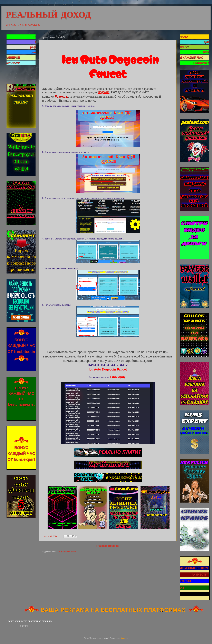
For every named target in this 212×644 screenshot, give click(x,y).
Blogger (124, 638)
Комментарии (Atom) (67, 552)
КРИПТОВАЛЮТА (190, 37)
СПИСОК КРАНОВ (193, 583)
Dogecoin (104, 92)
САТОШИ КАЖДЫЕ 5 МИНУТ (181, 47)
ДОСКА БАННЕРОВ (19, 57)
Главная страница (108, 546)
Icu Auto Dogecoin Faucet (108, 369)
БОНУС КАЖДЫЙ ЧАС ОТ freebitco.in (21, 348)
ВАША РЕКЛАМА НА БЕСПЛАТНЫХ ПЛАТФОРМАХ (106, 610)
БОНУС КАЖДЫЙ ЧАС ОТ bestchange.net (21, 398)
